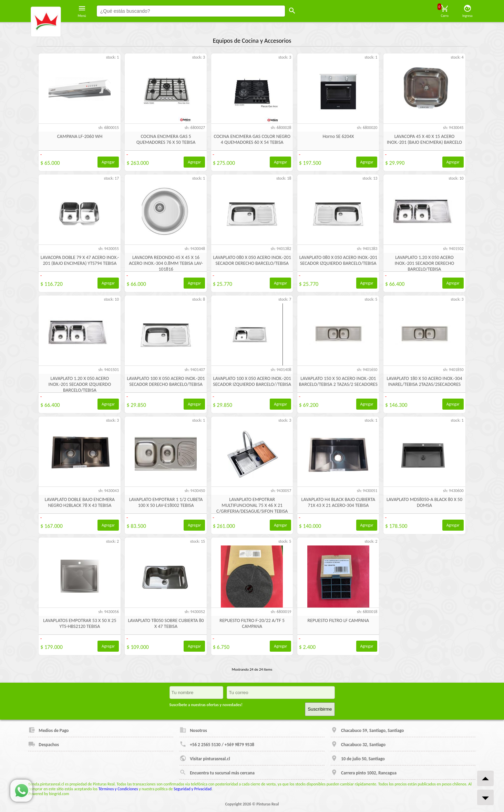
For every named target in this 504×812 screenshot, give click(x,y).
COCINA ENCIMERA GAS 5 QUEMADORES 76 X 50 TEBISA (166, 139)
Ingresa (467, 11)
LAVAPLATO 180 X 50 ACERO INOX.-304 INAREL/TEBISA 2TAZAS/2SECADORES (424, 381)
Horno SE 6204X (338, 136)
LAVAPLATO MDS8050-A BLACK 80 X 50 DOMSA (424, 502)
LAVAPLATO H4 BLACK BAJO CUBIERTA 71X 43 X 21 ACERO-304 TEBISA (338, 502)
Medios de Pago (48, 730)
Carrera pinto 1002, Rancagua (364, 772)
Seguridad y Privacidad (193, 789)
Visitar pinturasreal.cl (205, 758)
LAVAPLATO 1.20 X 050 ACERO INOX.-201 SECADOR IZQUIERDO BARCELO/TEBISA (80, 384)
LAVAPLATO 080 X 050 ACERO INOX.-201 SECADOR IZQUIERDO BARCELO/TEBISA (338, 260)
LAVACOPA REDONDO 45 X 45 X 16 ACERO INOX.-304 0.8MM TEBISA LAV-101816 (166, 263)
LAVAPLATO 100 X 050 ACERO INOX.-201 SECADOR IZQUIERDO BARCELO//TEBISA (252, 381)
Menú (82, 11)
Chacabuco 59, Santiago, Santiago (367, 730)
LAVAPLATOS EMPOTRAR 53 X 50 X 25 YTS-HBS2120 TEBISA (80, 623)
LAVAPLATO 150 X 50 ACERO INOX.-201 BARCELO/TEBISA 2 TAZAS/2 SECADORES (338, 381)
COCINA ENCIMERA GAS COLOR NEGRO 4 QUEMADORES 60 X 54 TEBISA (252, 139)
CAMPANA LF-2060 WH (80, 136)
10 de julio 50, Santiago (358, 758)
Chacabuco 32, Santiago (358, 744)
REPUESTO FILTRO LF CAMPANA (338, 620)
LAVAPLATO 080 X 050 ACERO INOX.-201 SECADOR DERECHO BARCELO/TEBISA (252, 260)
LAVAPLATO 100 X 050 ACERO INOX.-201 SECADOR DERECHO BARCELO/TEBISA (166, 381)
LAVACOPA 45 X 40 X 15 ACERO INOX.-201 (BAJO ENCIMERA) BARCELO (424, 139)
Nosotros (193, 730)
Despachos (44, 744)
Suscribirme (320, 709)
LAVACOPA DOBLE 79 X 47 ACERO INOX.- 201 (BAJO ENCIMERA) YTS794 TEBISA (80, 260)
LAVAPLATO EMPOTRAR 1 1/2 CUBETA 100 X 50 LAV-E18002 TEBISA (166, 502)
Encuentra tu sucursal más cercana (217, 772)
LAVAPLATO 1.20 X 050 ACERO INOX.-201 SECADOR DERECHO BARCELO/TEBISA (425, 263)
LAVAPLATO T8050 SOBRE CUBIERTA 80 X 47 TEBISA (166, 623)
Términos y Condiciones (118, 789)
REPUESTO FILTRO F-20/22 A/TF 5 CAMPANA (252, 623)
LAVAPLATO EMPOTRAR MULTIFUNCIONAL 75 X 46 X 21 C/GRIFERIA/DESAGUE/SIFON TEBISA (252, 505)
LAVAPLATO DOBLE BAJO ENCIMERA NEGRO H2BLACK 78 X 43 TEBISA (80, 502)
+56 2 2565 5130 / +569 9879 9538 (217, 744)
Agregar (108, 162)
